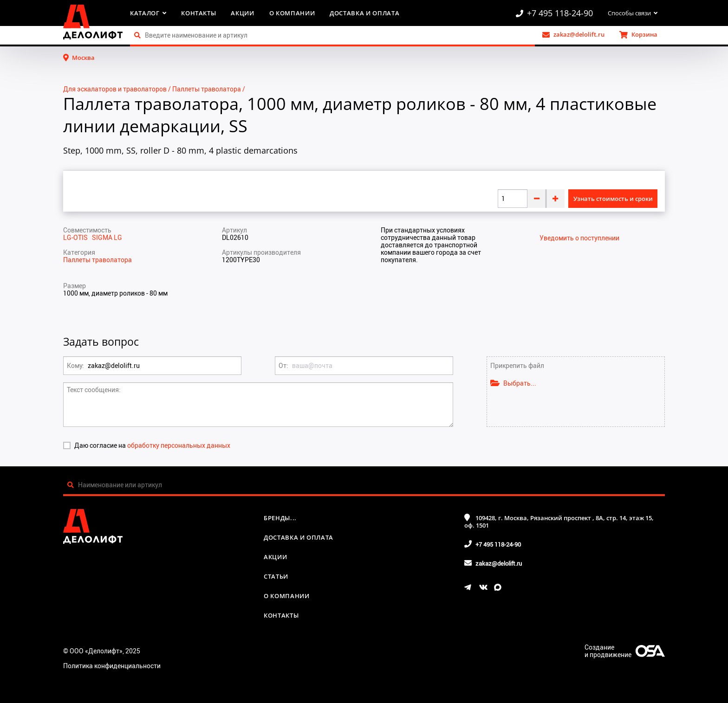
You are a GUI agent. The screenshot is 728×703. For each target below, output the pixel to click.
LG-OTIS (78, 237)
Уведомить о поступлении (579, 238)
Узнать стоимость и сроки (613, 199)
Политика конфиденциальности (112, 666)
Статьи (276, 576)
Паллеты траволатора (207, 89)
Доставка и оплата (364, 13)
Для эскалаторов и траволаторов (115, 89)
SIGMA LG (107, 237)
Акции (242, 13)
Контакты (198, 13)
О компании (292, 13)
